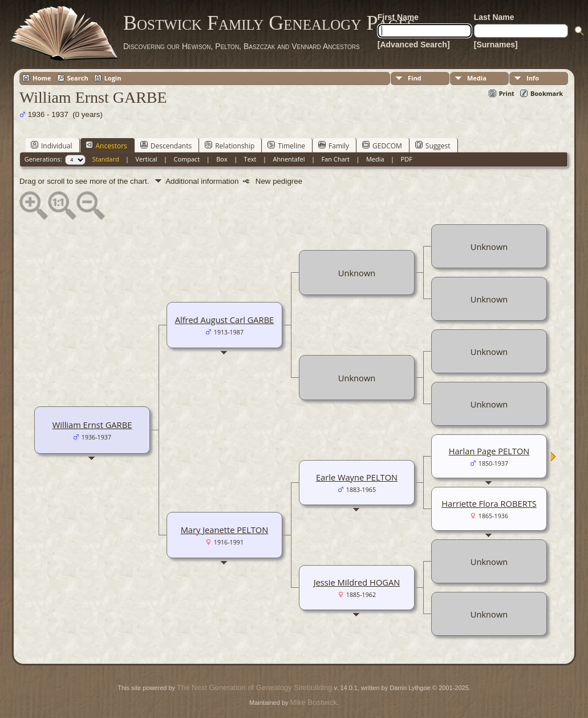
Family (334, 146)
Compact (187, 159)
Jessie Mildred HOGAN (357, 582)
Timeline (286, 146)
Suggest (433, 146)
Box (222, 159)
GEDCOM (382, 146)
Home (42, 78)
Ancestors (106, 146)
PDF (407, 159)
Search (78, 78)
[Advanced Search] (414, 45)
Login (113, 78)
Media (477, 78)
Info (533, 78)
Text (250, 159)
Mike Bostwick (314, 702)
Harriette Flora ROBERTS (489, 503)
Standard (106, 159)
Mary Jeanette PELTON (225, 530)
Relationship (230, 146)
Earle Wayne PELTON (357, 477)
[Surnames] (496, 45)
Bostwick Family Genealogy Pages (269, 23)
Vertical (147, 159)
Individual (52, 146)
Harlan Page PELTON (489, 451)
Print (507, 93)
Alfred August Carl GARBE (225, 320)
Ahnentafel (289, 159)
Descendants (166, 146)
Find (415, 78)
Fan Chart (335, 159)
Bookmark (547, 93)
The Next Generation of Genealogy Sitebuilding (254, 687)
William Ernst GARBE (92, 425)
